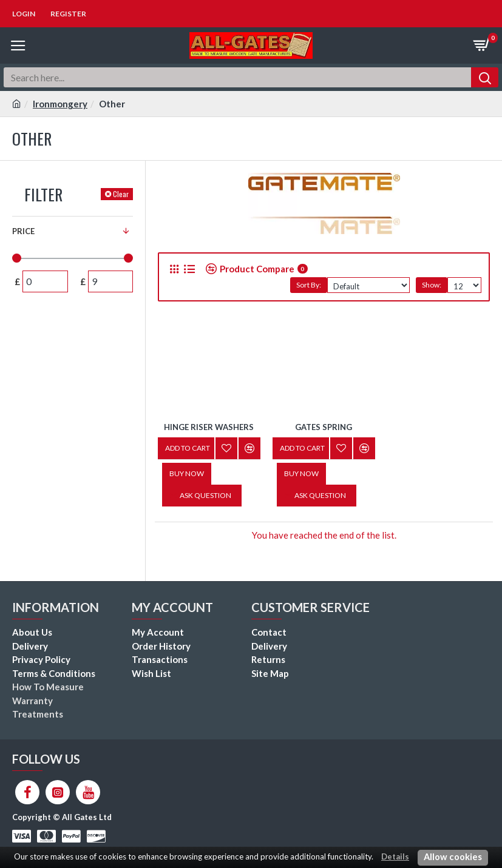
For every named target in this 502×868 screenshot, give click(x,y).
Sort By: (309, 285)
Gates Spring (324, 427)
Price (23, 231)
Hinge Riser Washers (209, 427)
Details (395, 856)
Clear (121, 194)
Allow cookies (453, 857)
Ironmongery (60, 104)
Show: (432, 285)
